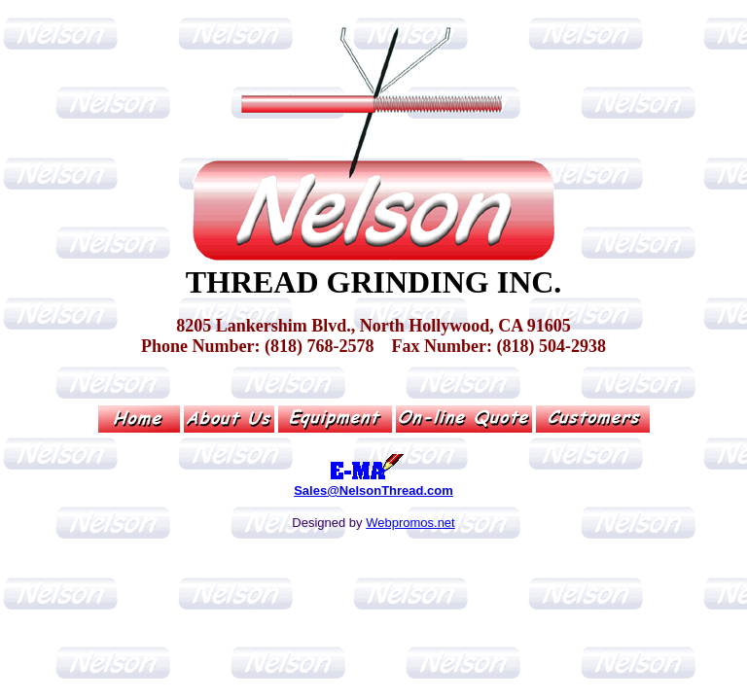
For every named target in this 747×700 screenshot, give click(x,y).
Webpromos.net (410, 523)
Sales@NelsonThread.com (373, 490)
